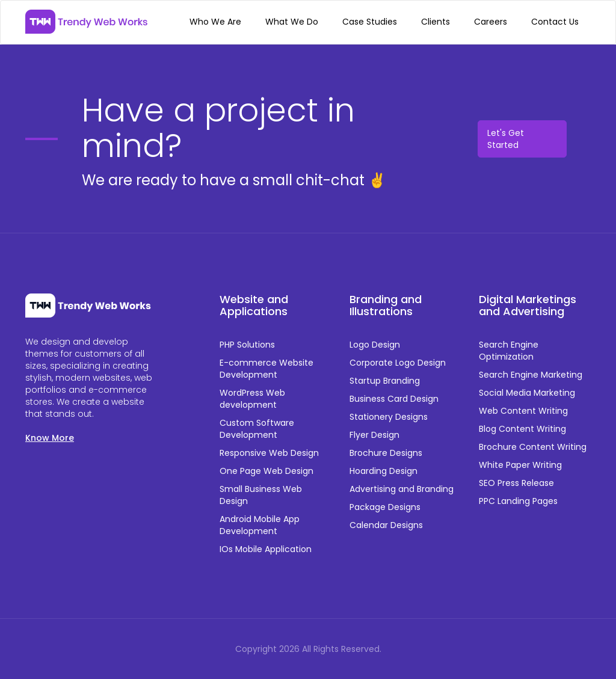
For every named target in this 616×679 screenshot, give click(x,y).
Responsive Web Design (269, 453)
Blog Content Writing (522, 429)
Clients (436, 22)
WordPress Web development (252, 399)
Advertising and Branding (402, 489)
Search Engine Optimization (509, 351)
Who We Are (215, 22)
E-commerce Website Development (266, 369)
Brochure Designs (386, 453)
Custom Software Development (257, 429)
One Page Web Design (266, 471)
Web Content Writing (523, 411)
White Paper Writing (520, 465)
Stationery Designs (389, 417)
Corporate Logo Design (398, 363)
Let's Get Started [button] (506, 139)
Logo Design (375, 345)
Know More (50, 438)
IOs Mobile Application (266, 549)
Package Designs (385, 507)
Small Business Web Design (261, 495)
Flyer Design (374, 435)
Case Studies (370, 22)
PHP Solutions (247, 345)
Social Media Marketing (527, 393)
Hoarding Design (383, 471)
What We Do (292, 22)
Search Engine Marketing (531, 375)
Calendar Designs (386, 525)
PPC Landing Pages (518, 501)
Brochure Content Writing (533, 447)
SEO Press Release (516, 483)
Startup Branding (385, 381)
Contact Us (555, 22)
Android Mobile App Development (260, 525)
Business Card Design (394, 399)
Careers (491, 22)
